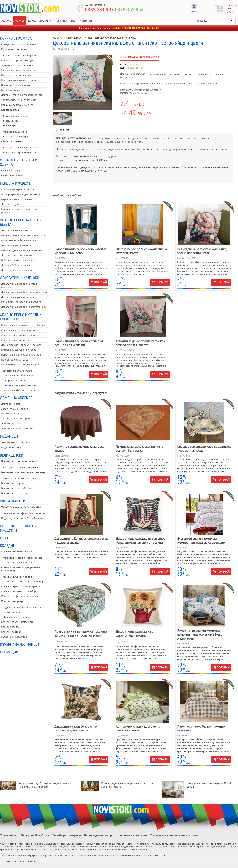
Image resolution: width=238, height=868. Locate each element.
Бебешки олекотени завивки (18, 260)
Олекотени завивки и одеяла (19, 162)
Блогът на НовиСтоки (35, 835)
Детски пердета (10, 204)
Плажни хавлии (10, 414)
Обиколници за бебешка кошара (20, 240)
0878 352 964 (129, 10)
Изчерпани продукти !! (14, 637)
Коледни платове (11, 632)
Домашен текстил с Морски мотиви (22, 95)
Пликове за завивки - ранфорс (19, 350)
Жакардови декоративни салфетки (20, 148)
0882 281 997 (99, 10)
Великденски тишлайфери (16, 488)
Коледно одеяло (10, 627)
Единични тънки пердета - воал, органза (20, 211)
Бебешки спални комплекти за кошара (23, 235)
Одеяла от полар (11, 171)
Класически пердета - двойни (18, 189)
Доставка (45, 21)
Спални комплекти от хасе (16, 340)
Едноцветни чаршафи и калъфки (20, 365)
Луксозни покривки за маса (17, 65)
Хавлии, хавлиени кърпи (16, 419)
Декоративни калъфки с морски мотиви (24, 292)
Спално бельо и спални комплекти (21, 317)
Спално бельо (9, 835)
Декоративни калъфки (20, 278)
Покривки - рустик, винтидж (17, 60)
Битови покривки (11, 90)
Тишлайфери (9, 126)
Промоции (9, 652)
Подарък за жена (11, 447)
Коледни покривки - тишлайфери (20, 591)
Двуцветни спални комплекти (18, 371)
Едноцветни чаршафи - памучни (19, 385)
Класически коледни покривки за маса (22, 558)
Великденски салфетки (14, 493)
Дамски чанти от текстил (16, 442)
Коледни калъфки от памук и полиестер (23, 581)
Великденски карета (13, 483)
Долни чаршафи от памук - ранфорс (22, 345)
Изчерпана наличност (20, 644)
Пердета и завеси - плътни (17, 199)
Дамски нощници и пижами (17, 428)
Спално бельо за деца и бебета (21, 222)
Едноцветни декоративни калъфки (21, 302)
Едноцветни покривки (14, 49)
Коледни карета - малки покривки (21, 586)
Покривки (61, 21)
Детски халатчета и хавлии (17, 270)
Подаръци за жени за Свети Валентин (23, 518)
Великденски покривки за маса (19, 461)
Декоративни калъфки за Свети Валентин (24, 513)
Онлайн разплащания (67, 835)
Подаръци (9, 436)
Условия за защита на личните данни (174, 835)
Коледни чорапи (11, 612)
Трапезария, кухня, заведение (19, 100)
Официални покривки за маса (19, 44)
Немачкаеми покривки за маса (19, 80)
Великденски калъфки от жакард (19, 479)
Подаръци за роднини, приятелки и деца (24, 607)
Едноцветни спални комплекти (19, 376)
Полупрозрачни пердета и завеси (21, 194)
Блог (74, 21)
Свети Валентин (14, 501)
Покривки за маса (16, 38)
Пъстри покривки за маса (16, 75)
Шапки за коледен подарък (17, 617)
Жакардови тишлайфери (15, 137)
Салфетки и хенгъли (13, 141)
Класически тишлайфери (15, 132)
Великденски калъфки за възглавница (23, 472)
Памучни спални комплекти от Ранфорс (24, 325)
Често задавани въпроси (100, 835)
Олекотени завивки (12, 175)
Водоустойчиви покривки (16, 85)
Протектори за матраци (15, 360)
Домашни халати (11, 404)
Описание (62, 130)
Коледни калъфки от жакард (17, 577)
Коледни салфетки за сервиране (20, 596)
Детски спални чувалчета (16, 245)
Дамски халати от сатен (15, 423)
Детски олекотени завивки (17, 255)
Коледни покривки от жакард (18, 563)
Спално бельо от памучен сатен (20, 330)
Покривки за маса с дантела (17, 105)
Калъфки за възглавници (15, 380)
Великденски (12, 455)
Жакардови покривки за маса (18, 70)
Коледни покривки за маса (17, 552)
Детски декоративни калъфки (18, 297)
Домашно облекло (16, 398)
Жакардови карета (12, 121)
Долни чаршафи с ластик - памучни (21, 390)
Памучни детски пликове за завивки (22, 250)
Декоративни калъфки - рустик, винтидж (19, 285)
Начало (6, 21)
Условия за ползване (133, 835)
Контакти (86, 21)
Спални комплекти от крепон (18, 335)
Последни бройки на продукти (18, 528)
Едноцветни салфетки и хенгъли (19, 152)
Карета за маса (10, 110)
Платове (7, 538)
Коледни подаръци (12, 601)
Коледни (8, 546)
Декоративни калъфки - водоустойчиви (24, 307)
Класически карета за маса (16, 116)
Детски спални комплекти (16, 230)
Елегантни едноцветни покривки (20, 55)
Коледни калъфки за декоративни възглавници (21, 569)
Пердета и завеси (15, 183)
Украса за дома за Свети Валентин (21, 507)
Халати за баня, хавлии (15, 409)
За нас (32, 21)
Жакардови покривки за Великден (20, 467)
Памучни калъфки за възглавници (21, 355)
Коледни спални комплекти (17, 622)
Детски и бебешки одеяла (16, 265)
